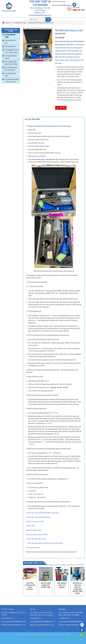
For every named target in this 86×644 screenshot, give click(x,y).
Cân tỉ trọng (32, 136)
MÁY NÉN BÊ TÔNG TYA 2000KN (62, 585)
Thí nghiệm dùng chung (11, 57)
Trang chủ (12, 15)
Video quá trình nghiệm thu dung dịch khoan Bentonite (45, 543)
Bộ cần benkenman (34, 547)
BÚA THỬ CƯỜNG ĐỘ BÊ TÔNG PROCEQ (30, 586)
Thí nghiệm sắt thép (10, 75)
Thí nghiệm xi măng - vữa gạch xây (12, 81)
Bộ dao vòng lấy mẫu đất (36, 521)
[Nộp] (48, 20)
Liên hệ (76, 15)
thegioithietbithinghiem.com (16, 624)
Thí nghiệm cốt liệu (10, 42)
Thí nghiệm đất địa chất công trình (12, 51)
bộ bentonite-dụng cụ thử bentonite (43, 159)
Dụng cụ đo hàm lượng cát (37, 152)
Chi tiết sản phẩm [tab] (31, 119)
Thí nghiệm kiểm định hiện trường (11, 63)
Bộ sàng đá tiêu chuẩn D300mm (38, 534)
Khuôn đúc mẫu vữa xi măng (37, 538)
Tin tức (62, 15)
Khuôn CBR (31, 525)
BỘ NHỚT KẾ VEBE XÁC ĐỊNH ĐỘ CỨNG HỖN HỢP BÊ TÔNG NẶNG (78, 588)
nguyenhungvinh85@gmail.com (62, 5)
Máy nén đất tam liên (34, 530)
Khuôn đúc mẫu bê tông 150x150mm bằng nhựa (43, 512)
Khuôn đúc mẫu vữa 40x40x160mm (39, 517)
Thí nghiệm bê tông (20, 23)
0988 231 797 (40, 13)
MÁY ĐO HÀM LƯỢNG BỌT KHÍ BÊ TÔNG (46, 585)
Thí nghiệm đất (10, 47)
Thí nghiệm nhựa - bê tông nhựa (11, 69)
